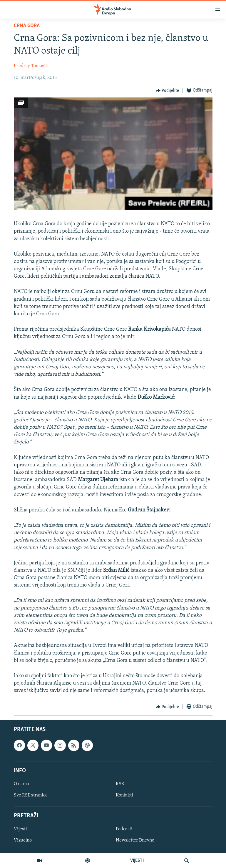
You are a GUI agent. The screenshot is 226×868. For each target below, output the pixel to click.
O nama (21, 784)
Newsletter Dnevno (135, 840)
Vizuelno (23, 840)
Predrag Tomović (31, 66)
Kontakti (124, 795)
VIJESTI (137, 861)
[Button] (168, 91)
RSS (120, 784)
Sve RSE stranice (31, 795)
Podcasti (124, 829)
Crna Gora (27, 26)
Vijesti (20, 829)
